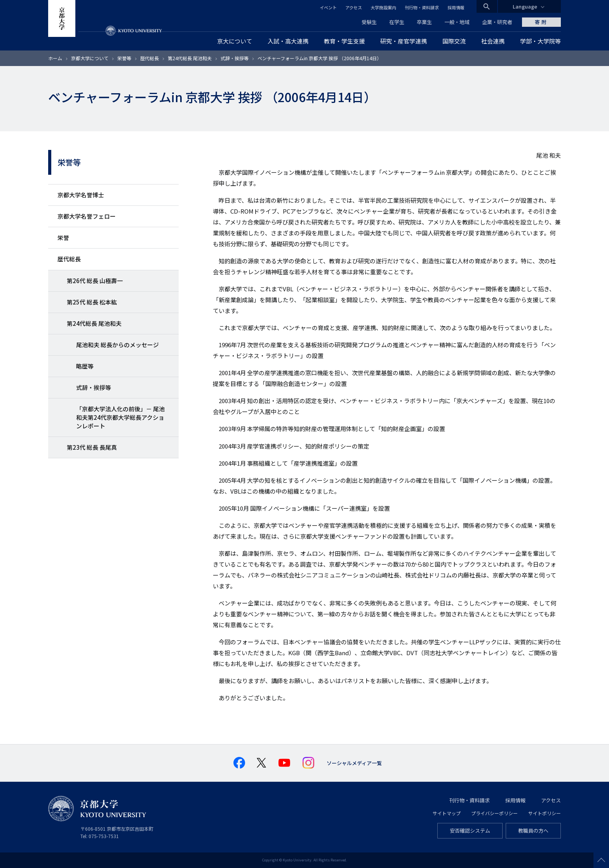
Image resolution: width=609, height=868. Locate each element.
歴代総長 (150, 58)
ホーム (55, 58)
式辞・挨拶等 (235, 58)
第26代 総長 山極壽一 (95, 281)
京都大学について (90, 58)
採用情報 (456, 7)
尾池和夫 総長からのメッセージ (117, 345)
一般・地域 (457, 22)
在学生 (397, 22)
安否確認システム (470, 831)
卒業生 (424, 22)
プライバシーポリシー (494, 813)
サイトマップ (447, 813)
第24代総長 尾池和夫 (190, 58)
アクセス (354, 7)
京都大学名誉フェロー (87, 216)
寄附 (541, 22)
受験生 (369, 22)
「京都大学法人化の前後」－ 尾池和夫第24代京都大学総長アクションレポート (120, 417)
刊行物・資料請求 (422, 7)
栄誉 (63, 237)
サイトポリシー (545, 813)
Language (525, 6)
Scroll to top (601, 860)
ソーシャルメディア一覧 (354, 763)
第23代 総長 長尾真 (92, 447)
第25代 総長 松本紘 (92, 302)
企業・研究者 (497, 22)
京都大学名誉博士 (81, 195)
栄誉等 (124, 58)
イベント (328, 7)
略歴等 (85, 366)
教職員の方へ (533, 831)
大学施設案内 (383, 7)
